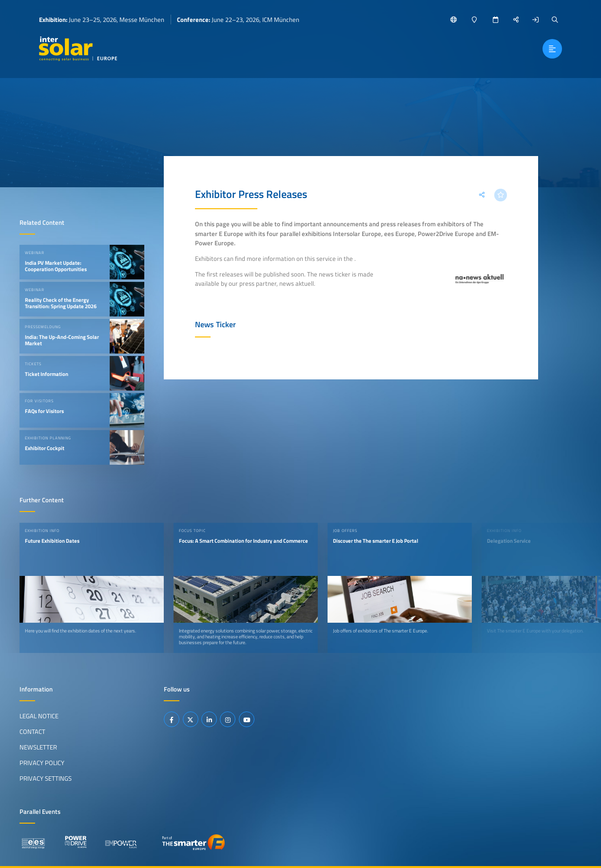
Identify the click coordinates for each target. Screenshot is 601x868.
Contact (32, 731)
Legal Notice (39, 716)
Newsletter (38, 747)
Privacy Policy (42, 763)
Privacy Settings (46, 778)
